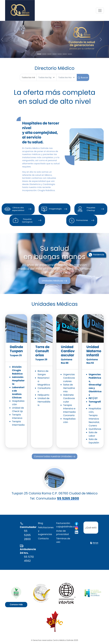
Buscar (83, 77)
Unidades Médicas (55, 281)
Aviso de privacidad (62, 533)
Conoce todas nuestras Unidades (55, 457)
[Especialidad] (47, 77)
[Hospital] (67, 77)
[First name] (28, 77)
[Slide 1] (39, 54)
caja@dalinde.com (67, 527)
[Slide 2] (44, 54)
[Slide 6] (65, 54)
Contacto (43, 539)
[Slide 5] (60, 54)
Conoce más (16, 605)
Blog (41, 523)
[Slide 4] (54, 54)
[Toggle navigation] (100, 11)
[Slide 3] (49, 54)
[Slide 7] (70, 54)
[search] (91, 528)
